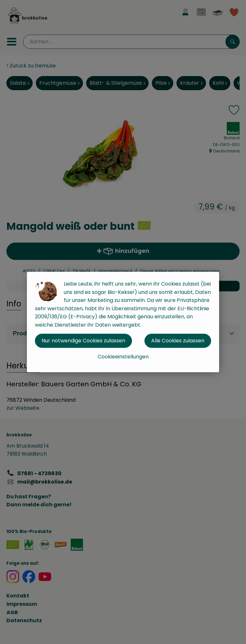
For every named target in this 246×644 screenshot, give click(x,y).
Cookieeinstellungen (123, 357)
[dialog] (123, 322)
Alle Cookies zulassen (178, 341)
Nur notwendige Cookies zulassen (83, 341)
